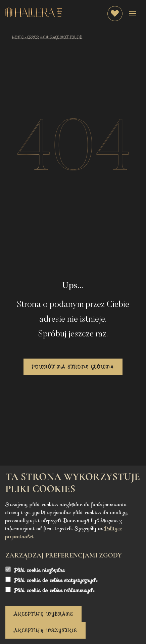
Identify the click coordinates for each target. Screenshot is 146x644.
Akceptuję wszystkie (45, 630)
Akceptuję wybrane (43, 614)
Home (18, 37)
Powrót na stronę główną (73, 367)
